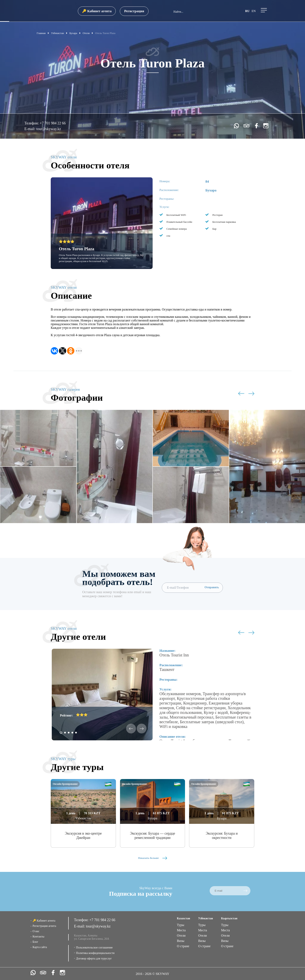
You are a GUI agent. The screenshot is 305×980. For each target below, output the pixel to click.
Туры (181, 925)
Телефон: (32, 123)
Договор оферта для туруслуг (94, 959)
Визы (181, 941)
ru (247, 11)
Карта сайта (40, 947)
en (254, 11)
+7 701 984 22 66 (53, 123)
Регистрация (134, 11)
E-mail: (30, 129)
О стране (183, 946)
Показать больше (152, 858)
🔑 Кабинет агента (97, 11)
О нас (36, 931)
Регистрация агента (44, 926)
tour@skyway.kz (49, 129)
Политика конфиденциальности (95, 953)
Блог (35, 942)
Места (181, 930)
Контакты (39, 937)
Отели (181, 936)
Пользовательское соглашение (94, 948)
